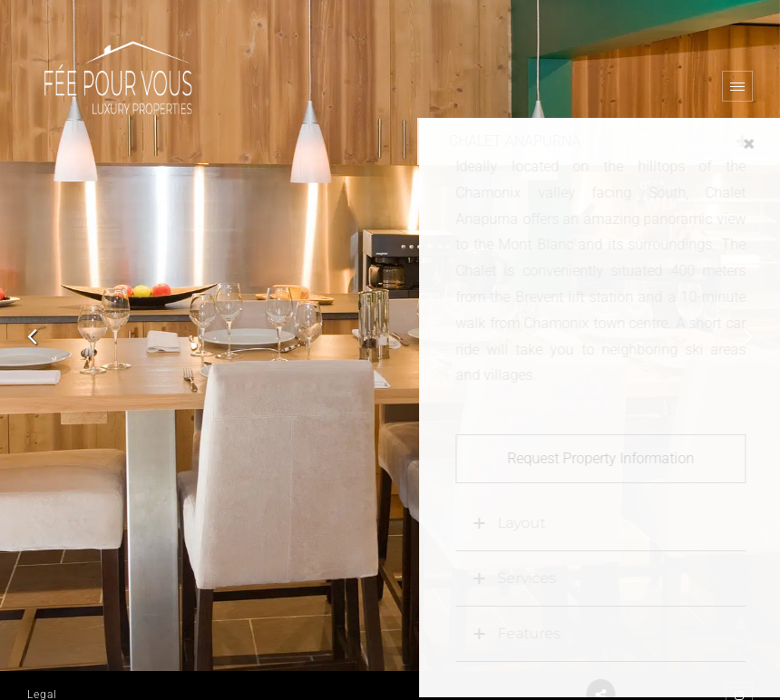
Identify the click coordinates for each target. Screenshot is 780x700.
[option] (390, 335)
